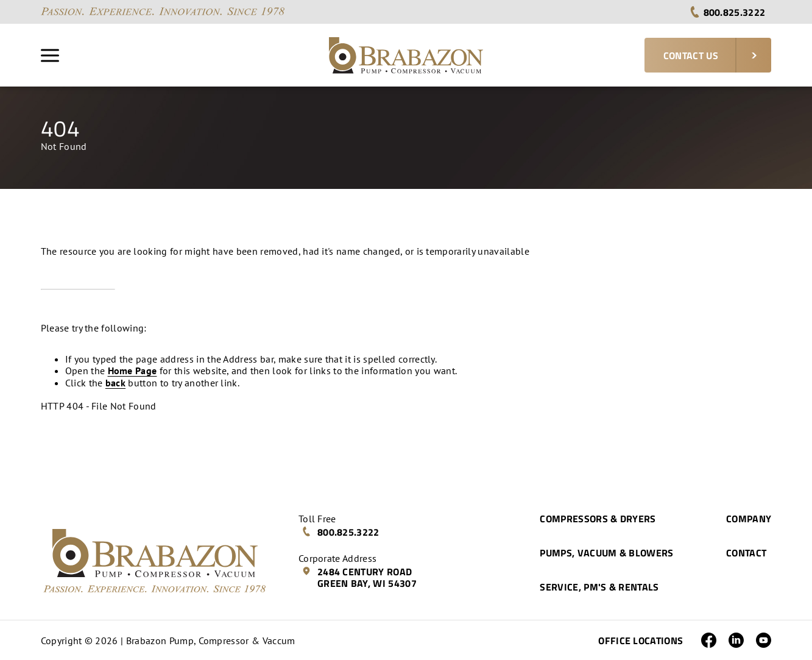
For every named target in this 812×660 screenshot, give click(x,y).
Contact (746, 553)
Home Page (132, 371)
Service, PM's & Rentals (599, 587)
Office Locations (641, 640)
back (115, 383)
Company (749, 519)
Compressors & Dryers (598, 519)
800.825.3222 (727, 12)
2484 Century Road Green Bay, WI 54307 (359, 577)
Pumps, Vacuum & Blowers (606, 553)
